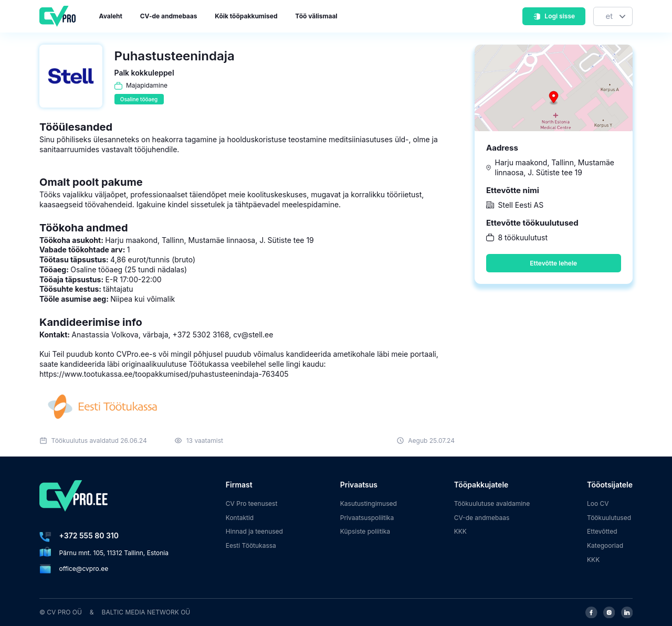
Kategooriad (605, 545)
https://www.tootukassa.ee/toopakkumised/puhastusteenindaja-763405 (164, 374)
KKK (460, 531)
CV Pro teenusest (252, 503)
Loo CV (598, 503)
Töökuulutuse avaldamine (492, 503)
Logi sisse (554, 16)
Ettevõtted (602, 531)
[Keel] (613, 17)
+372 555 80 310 (89, 535)
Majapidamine (147, 85)
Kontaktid (240, 518)
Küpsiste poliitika (365, 531)
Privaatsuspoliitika (367, 518)
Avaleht (111, 16)
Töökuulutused (609, 518)
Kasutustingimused (369, 503)
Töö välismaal (316, 16)
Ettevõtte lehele (553, 263)
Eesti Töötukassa (251, 545)
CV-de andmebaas (169, 16)
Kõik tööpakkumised (246, 16)
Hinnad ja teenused (254, 531)
